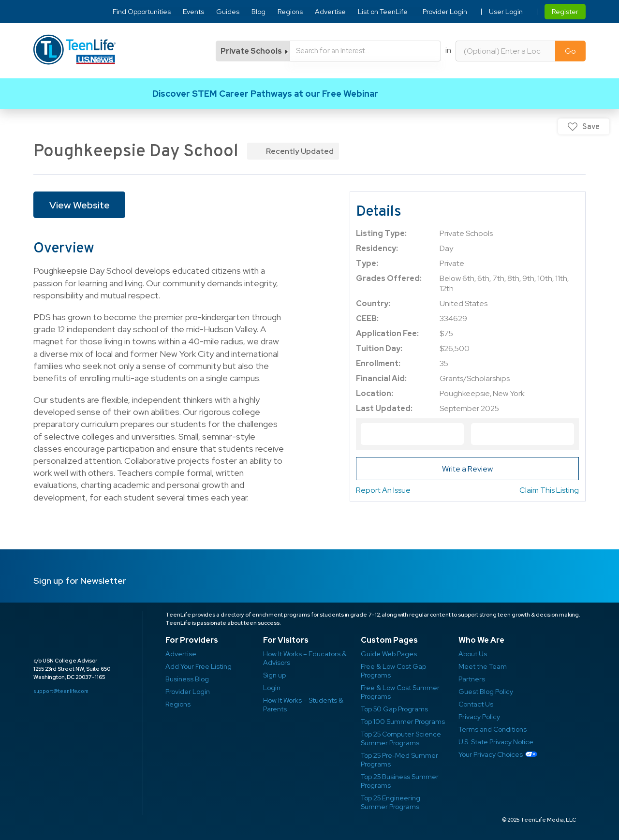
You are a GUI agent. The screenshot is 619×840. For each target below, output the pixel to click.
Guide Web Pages (389, 654)
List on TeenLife (383, 12)
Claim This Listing (549, 490)
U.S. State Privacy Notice (496, 742)
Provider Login (445, 12)
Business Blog (187, 679)
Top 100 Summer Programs (403, 722)
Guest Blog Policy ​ (486, 692)
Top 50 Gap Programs (394, 709)
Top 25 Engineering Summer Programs (391, 802)
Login (272, 688)
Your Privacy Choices (491, 754)
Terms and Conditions (493, 729)
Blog (259, 12)
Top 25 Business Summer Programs (400, 781)
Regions (291, 12)
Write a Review (467, 469)
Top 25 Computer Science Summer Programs (401, 738)
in (448, 50)
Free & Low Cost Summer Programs (400, 692)
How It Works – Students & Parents (303, 705)
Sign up (274, 675)
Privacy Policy (479, 717)
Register (565, 12)
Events (194, 12)
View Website (80, 205)
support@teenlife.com (61, 691)
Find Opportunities (142, 12)
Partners (472, 679)
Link (309, 94)
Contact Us (476, 704)
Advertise (331, 12)
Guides (228, 12)
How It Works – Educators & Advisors (305, 658)
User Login (506, 12)
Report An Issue (383, 490)
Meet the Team (483, 666)
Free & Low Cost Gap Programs (393, 671)
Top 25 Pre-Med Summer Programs (399, 760)
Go (570, 51)
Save (591, 126)
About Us (473, 654)
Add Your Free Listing (199, 666)
